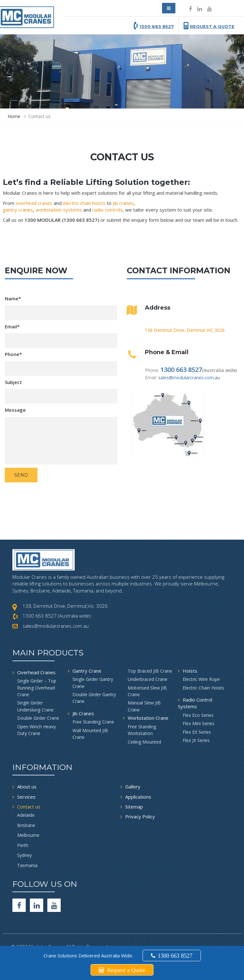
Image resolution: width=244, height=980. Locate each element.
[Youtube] (54, 905)
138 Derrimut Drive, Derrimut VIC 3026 (185, 330)
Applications (138, 797)
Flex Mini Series (199, 723)
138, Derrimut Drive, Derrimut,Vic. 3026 (65, 606)
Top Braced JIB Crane (150, 671)
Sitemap (134, 807)
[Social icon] (191, 9)
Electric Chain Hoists (203, 688)
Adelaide (26, 815)
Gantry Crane (87, 671)
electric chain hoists (84, 203)
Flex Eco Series (198, 715)
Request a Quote (212, 26)
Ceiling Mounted (144, 742)
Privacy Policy (140, 816)
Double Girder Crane (38, 718)
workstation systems (59, 210)
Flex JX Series (196, 740)
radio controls (108, 210)
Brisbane (26, 825)
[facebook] (19, 905)
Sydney (24, 855)
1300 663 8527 (157, 26)
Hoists (190, 671)
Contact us (29, 807)
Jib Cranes (83, 713)
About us (27, 787)
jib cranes (123, 203)
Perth (23, 845)
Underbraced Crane (148, 679)
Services (26, 797)
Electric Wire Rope (201, 679)
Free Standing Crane (93, 722)
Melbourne (28, 835)
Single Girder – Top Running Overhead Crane (37, 688)
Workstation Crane (148, 718)
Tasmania (27, 865)
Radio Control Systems (195, 703)
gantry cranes (18, 210)
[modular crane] (30, 14)
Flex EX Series (197, 732)
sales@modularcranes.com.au (189, 378)
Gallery (133, 787)
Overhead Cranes (36, 672)
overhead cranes (34, 203)
